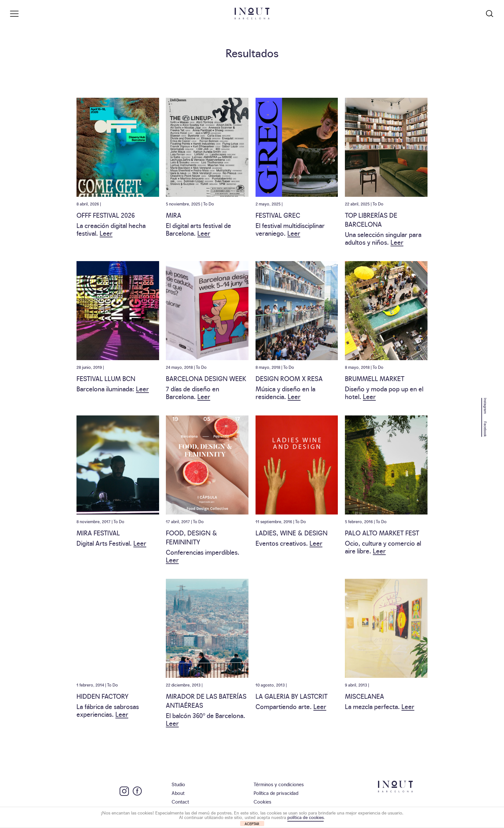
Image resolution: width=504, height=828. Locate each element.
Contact (180, 801)
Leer (106, 233)
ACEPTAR (252, 824)
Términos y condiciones (279, 784)
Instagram (486, 406)
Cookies (262, 801)
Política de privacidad (276, 793)
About (178, 793)
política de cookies (306, 817)
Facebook (486, 429)
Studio (178, 784)
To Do (209, 204)
